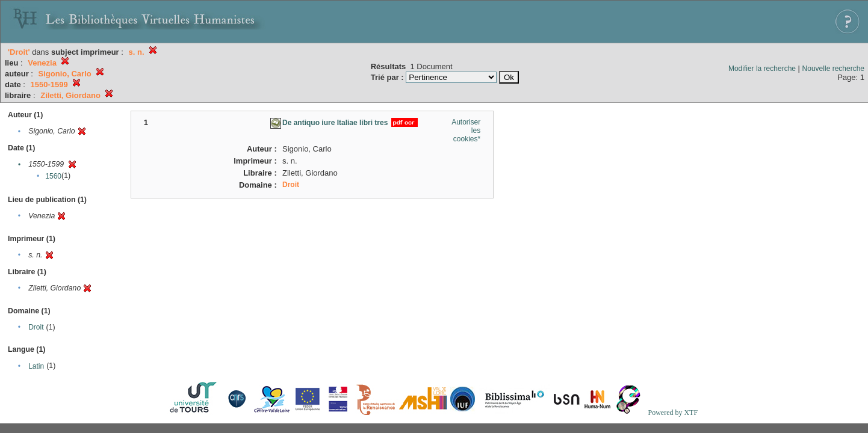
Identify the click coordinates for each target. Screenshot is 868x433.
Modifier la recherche (762, 69)
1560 (53, 176)
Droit (36, 327)
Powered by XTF (673, 413)
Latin (36, 366)
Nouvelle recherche (833, 69)
